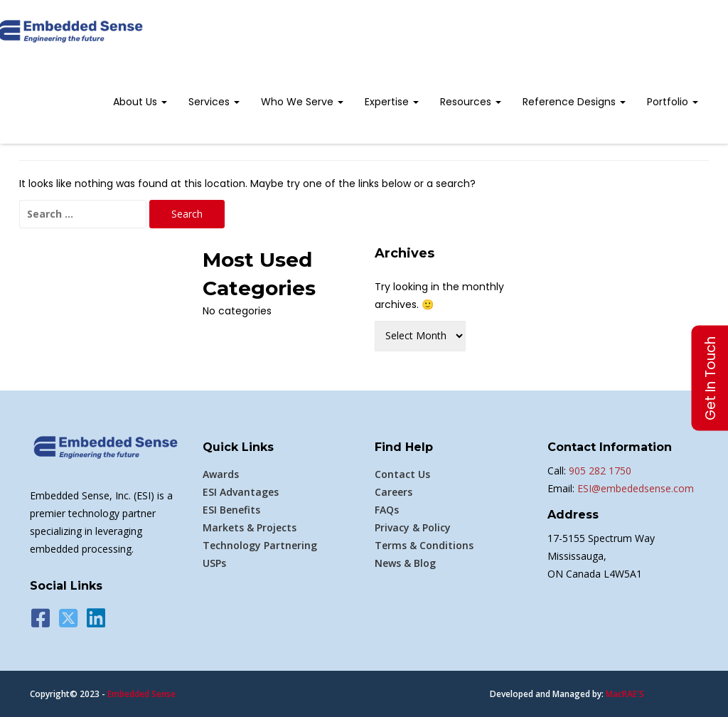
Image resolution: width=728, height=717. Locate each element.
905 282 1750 (600, 471)
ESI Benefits (231, 510)
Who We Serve (302, 102)
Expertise (392, 102)
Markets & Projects (250, 527)
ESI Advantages (241, 492)
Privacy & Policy (413, 527)
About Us (140, 102)
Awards (221, 474)
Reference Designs (574, 102)
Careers (394, 492)
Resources (471, 102)
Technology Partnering (260, 545)
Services (214, 102)
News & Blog (405, 563)
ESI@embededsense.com (634, 488)
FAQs (387, 510)
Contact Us (402, 474)
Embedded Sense (141, 694)
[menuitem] (140, 103)
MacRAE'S (625, 694)
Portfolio (673, 102)
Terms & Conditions (424, 545)
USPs (214, 563)
